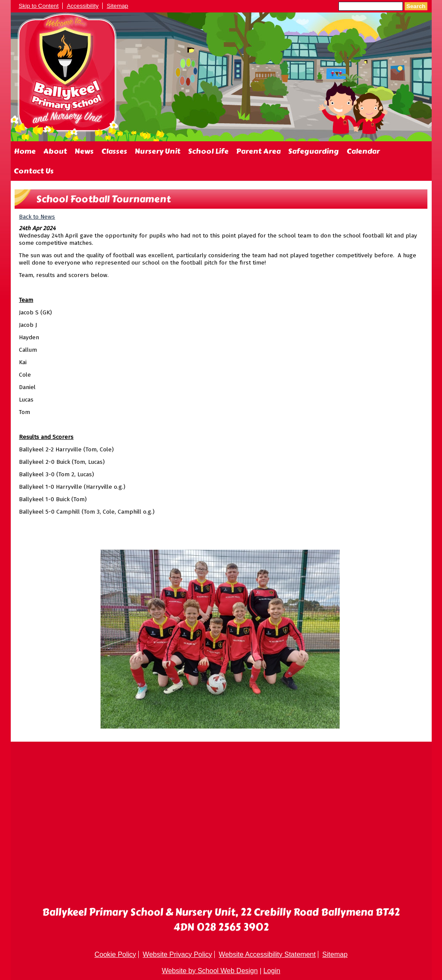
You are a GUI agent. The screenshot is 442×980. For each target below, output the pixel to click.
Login (272, 971)
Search (416, 6)
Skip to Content (39, 6)
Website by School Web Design (210, 971)
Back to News (37, 217)
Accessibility (82, 6)
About (55, 151)
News (84, 151)
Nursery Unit (158, 151)
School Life (208, 151)
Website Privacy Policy (177, 954)
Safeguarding (314, 151)
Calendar (363, 151)
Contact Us (34, 171)
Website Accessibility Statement (267, 954)
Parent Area (258, 151)
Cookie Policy (115, 954)
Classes (114, 151)
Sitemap (117, 6)
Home (25, 151)
